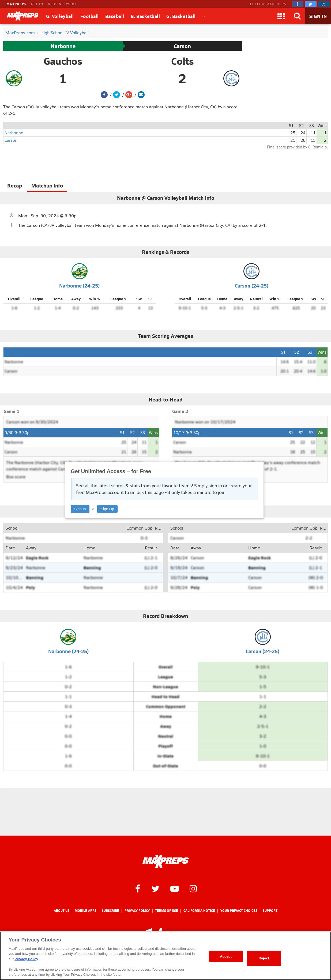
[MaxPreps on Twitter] (311, 4)
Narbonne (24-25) (79, 286)
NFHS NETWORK (62, 4)
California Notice (199, 911)
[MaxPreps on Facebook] (298, 4)
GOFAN (37, 4)
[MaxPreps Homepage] (166, 862)
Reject (264, 958)
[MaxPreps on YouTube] (175, 888)
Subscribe (110, 911)
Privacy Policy (137, 911)
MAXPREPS (17, 4)
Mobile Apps (86, 911)
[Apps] (281, 16)
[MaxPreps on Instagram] (324, 4)
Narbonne (63, 46)
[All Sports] (204, 16)
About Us (62, 911)
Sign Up (107, 509)
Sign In (80, 509)
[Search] (297, 16)
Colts (183, 61)
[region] (165, 956)
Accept (226, 956)
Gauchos (63, 61)
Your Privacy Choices (239, 911)
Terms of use (167, 911)
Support (270, 911)
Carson (182, 46)
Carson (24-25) (252, 286)
